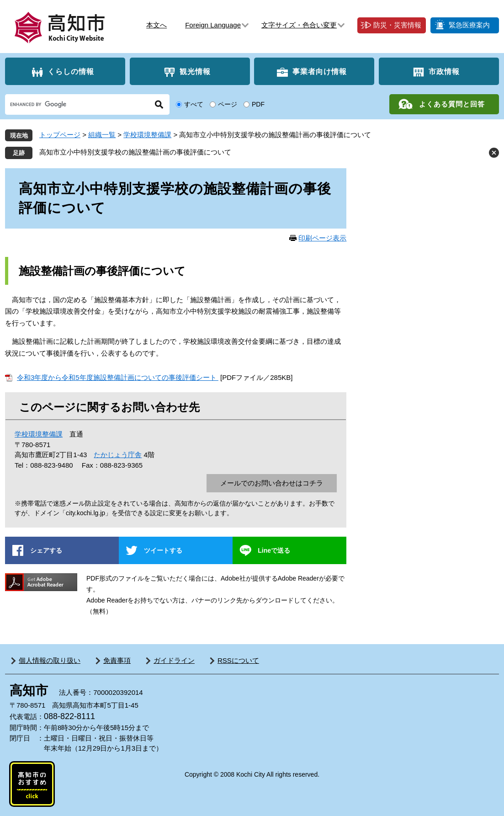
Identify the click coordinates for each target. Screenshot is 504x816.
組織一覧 (102, 135)
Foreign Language (213, 25)
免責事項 (117, 660)
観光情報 (195, 72)
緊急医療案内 (469, 25)
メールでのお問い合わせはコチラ (272, 483)
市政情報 (444, 72)
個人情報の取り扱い (50, 660)
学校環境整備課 (147, 135)
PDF (258, 104)
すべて (194, 104)
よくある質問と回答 (452, 104)
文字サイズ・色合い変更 (299, 25)
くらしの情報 (71, 72)
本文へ (157, 25)
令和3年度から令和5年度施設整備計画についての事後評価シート (118, 377)
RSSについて (238, 660)
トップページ (60, 135)
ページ (228, 104)
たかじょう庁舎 (118, 455)
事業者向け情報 (320, 72)
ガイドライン (174, 660)
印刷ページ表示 (322, 238)
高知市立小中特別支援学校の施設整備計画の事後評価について (135, 152)
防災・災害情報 (397, 25)
